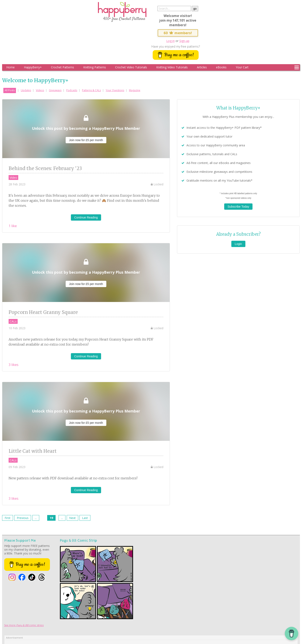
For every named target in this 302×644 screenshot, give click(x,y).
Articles (202, 67)
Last (85, 518)
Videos (40, 90)
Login (238, 244)
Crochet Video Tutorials (131, 67)
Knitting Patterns (95, 67)
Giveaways (55, 90)
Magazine (135, 90)
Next (72, 518)
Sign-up (184, 41)
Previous (23, 518)
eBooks (221, 67)
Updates (26, 90)
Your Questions (115, 90)
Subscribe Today (238, 207)
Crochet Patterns (62, 67)
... (36, 518)
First (8, 518)
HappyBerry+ (33, 67)
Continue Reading (86, 217)
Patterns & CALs (91, 90)
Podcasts (72, 90)
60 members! (178, 33)
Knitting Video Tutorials (172, 67)
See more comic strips (24, 625)
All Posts (10, 90)
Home (10, 67)
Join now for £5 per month (86, 140)
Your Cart (242, 67)
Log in (171, 41)
